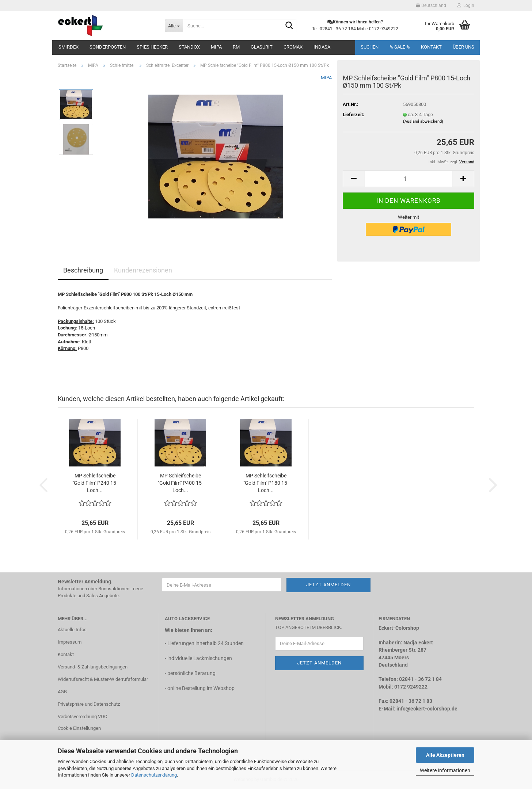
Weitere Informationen (445, 770)
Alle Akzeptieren (445, 755)
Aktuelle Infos (72, 630)
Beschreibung (83, 270)
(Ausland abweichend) (423, 121)
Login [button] (466, 5)
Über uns (463, 47)
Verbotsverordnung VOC (82, 716)
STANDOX (189, 47)
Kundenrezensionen (143, 270)
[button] (431, 5)
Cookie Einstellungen (79, 728)
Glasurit (262, 47)
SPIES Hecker (152, 47)
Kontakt (431, 47)
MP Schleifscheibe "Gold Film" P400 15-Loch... (180, 483)
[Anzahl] (408, 179)
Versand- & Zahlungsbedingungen (93, 667)
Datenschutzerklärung (154, 775)
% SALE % (400, 47)
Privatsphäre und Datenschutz (89, 704)
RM (236, 47)
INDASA (322, 47)
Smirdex (69, 47)
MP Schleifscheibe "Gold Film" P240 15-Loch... (95, 483)
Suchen (370, 47)
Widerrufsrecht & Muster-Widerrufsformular (103, 679)
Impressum (70, 642)
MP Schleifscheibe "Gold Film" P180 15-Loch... (266, 483)
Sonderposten (108, 47)
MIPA (216, 47)
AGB (62, 692)
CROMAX (293, 47)
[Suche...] (174, 26)
